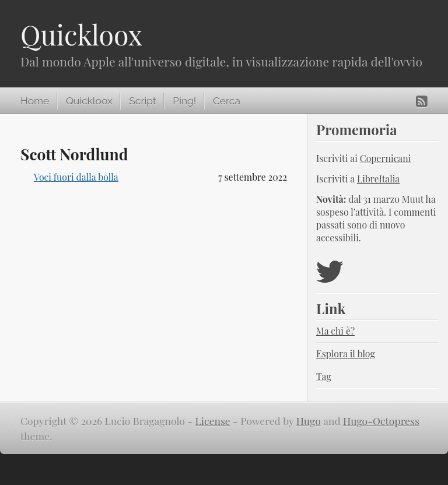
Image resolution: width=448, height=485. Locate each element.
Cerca (227, 101)
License (213, 421)
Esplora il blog (346, 354)
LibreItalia (378, 179)
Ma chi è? (335, 331)
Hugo (309, 421)
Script (142, 101)
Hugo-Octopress (381, 421)
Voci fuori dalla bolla (76, 177)
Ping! (184, 101)
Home (35, 101)
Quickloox (81, 34)
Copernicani (386, 158)
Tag (324, 376)
